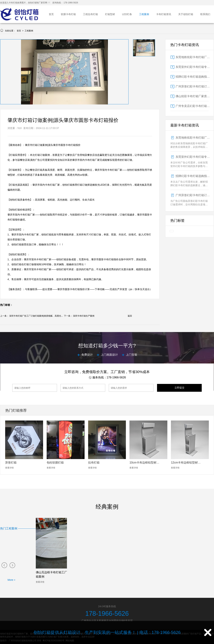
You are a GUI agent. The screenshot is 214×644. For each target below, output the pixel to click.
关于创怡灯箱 (186, 14)
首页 (51, 14)
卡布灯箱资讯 (164, 14)
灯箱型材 (110, 14)
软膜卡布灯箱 (68, 14)
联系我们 (205, 14)
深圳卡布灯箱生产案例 (84, 316)
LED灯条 (127, 14)
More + (12, 580)
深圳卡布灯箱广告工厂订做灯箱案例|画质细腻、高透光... (36, 316)
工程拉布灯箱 (90, 14)
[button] (4, 565)
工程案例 (144, 14)
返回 (130, 316)
